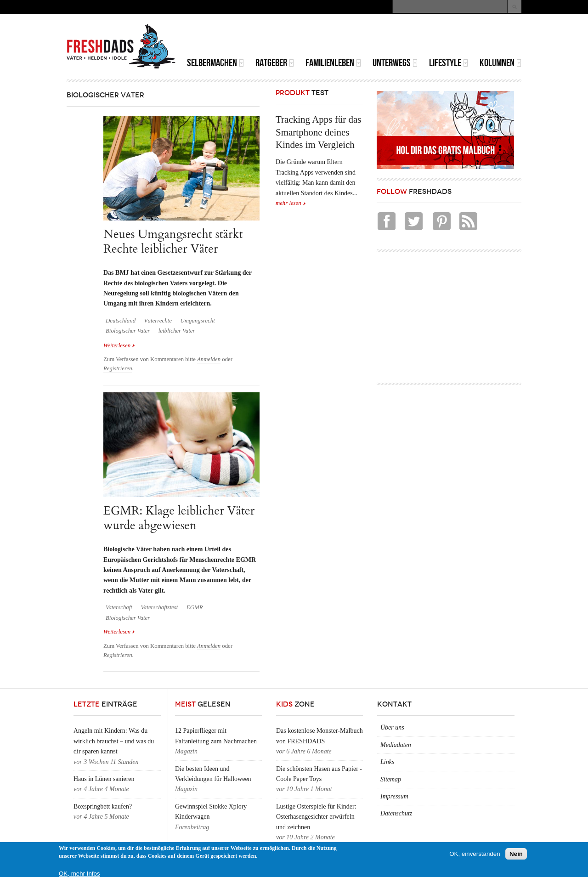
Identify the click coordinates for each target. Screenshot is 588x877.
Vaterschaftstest (159, 607)
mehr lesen (288, 203)
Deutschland (121, 321)
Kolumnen (500, 63)
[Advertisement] (414, 37)
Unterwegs (395, 63)
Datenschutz (396, 813)
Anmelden (209, 359)
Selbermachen (215, 63)
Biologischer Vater (128, 331)
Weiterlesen (119, 345)
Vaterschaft (119, 607)
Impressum (394, 796)
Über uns (392, 727)
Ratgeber (275, 63)
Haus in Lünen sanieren (104, 779)
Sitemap (391, 779)
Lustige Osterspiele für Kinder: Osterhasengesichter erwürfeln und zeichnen (316, 817)
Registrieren (118, 368)
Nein (516, 854)
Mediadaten (396, 745)
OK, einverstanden (475, 854)
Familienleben (333, 63)
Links (387, 762)
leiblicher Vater (177, 331)
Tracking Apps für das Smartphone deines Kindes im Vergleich (318, 132)
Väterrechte (158, 321)
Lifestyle (449, 63)
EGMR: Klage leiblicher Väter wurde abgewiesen (179, 518)
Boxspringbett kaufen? (103, 806)
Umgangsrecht (197, 321)
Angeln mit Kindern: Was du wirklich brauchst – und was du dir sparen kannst (114, 741)
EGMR (195, 607)
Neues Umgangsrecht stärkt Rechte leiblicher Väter (173, 241)
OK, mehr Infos (79, 874)
